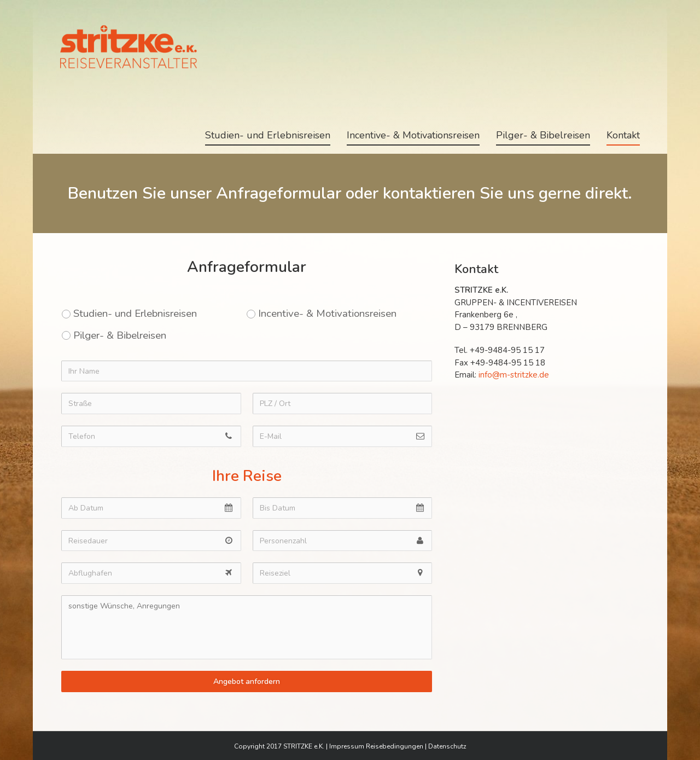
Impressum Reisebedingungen (376, 746)
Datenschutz (447, 746)
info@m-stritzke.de (514, 375)
